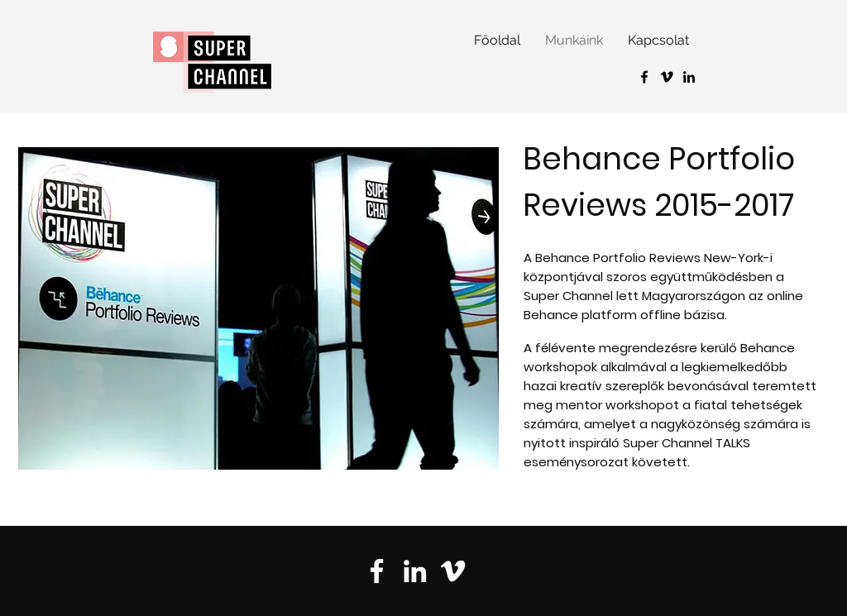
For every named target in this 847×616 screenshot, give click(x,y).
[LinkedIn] (415, 571)
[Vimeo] (667, 77)
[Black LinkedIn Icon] (689, 77)
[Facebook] (377, 571)
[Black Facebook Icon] (644, 77)
